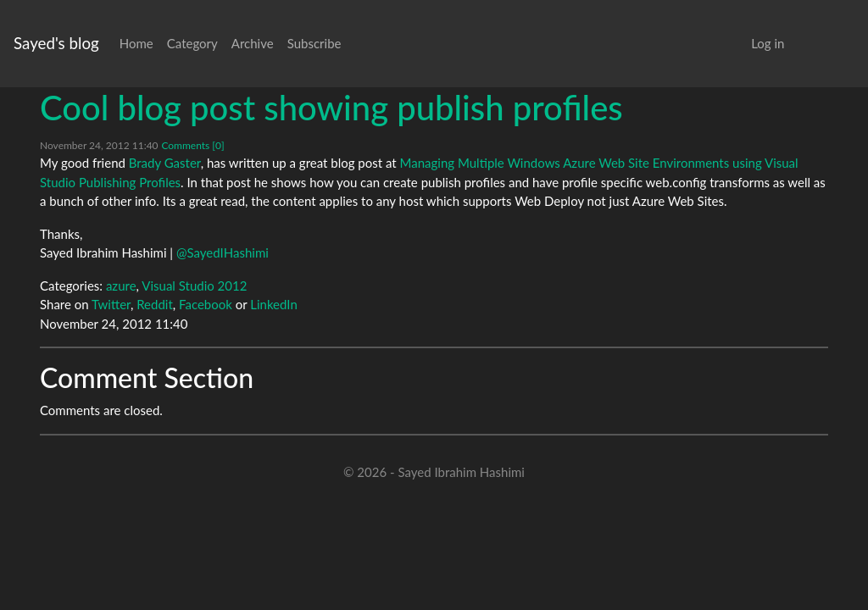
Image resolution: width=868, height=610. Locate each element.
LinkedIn (274, 304)
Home (136, 43)
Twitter (111, 304)
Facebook (206, 304)
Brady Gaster (165, 163)
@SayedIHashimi (223, 252)
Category (192, 43)
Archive (253, 43)
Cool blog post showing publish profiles (331, 108)
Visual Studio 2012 (194, 286)
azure (121, 286)
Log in (768, 43)
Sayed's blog (56, 43)
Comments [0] (192, 145)
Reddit (155, 304)
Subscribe (314, 43)
